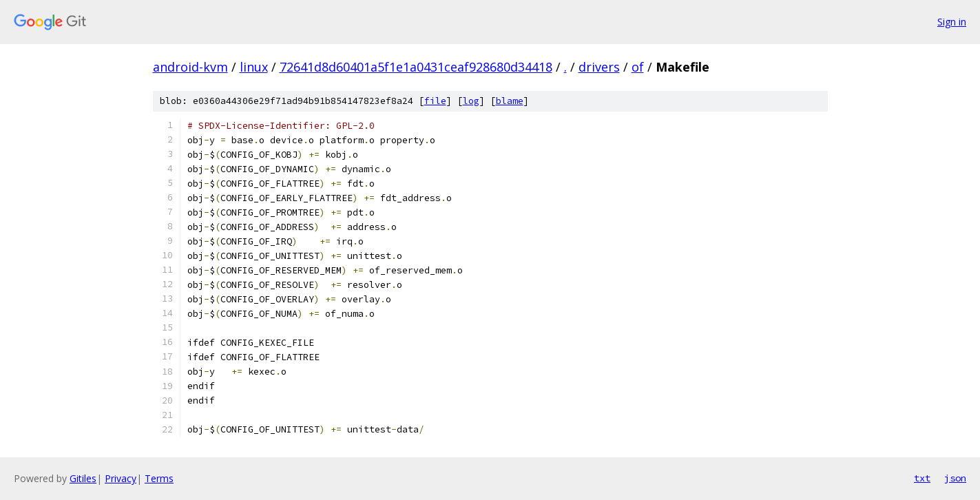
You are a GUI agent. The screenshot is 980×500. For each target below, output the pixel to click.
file (435, 101)
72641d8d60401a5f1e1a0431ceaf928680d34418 (416, 67)
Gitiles (83, 478)
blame (510, 101)
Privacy (121, 478)
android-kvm (190, 67)
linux (254, 67)
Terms (159, 478)
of (638, 67)
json (955, 478)
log (471, 101)
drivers (599, 67)
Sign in (952, 22)
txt (922, 478)
